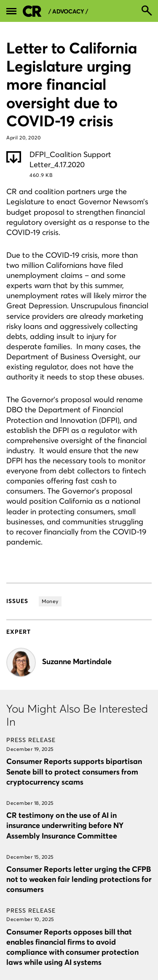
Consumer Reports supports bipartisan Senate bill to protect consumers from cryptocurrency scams (74, 771)
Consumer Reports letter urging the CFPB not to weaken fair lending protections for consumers (79, 879)
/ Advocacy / (68, 12)
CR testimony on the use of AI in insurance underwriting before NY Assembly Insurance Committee (65, 825)
